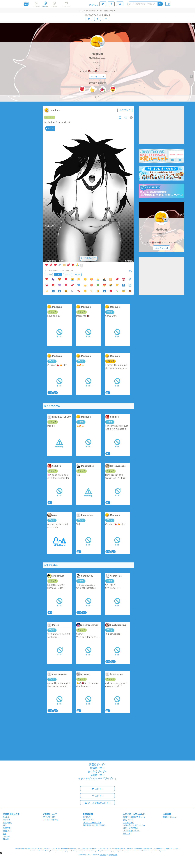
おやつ (68, 275)
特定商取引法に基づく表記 (94, 825)
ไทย (5, 834)
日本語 (6, 839)
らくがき (50, 117)
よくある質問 (129, 822)
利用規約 (87, 817)
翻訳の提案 (15, 814)
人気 (58, 275)
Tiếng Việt (7, 822)
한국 (5, 825)
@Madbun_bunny (98, 58)
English (6, 817)
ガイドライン (89, 820)
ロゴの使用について (131, 831)
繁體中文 (7, 831)
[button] (1, 853)
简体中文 (7, 828)
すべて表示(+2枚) (88, 258)
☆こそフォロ (97, 76)
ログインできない (130, 828)
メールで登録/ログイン (98, 803)
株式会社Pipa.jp (170, 817)
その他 (77, 275)
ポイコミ (127, 833)
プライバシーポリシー (92, 822)
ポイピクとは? (49, 817)
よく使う (48, 275)
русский (6, 836)
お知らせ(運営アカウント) (134, 817)
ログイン (97, 788)
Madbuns (97, 54)
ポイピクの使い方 (50, 820)
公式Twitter (128, 820)
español (6, 820)
